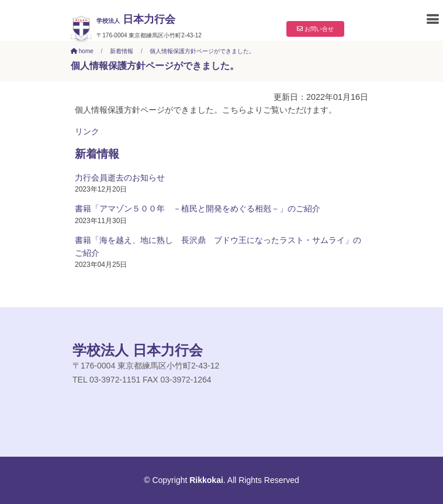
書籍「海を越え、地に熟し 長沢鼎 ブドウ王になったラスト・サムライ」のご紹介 (218, 246)
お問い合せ (315, 29)
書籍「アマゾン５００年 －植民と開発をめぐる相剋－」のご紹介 (198, 208)
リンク (87, 131)
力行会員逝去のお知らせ (120, 178)
